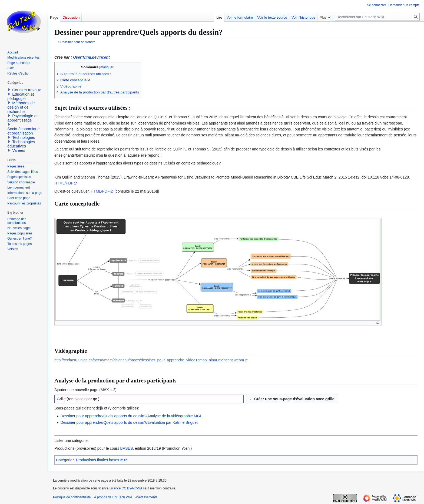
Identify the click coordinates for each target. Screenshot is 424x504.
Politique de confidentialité (72, 497)
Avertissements (146, 497)
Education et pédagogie (21, 96)
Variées (19, 150)
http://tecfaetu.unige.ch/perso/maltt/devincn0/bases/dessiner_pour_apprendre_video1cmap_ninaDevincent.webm (149, 360)
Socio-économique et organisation (23, 131)
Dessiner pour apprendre (78, 42)
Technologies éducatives (21, 144)
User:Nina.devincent (91, 57)
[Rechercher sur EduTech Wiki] (377, 17)
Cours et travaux (27, 90)
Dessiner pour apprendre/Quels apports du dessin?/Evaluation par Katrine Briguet (129, 422)
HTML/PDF (64, 183)
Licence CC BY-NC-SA (126, 488)
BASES (127, 448)
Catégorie (64, 460)
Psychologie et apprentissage (22, 118)
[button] (9, 90)
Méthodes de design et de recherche (21, 107)
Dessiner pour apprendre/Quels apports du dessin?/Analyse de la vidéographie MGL (131, 416)
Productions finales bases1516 (102, 460)
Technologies (24, 137)
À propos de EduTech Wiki (113, 497)
